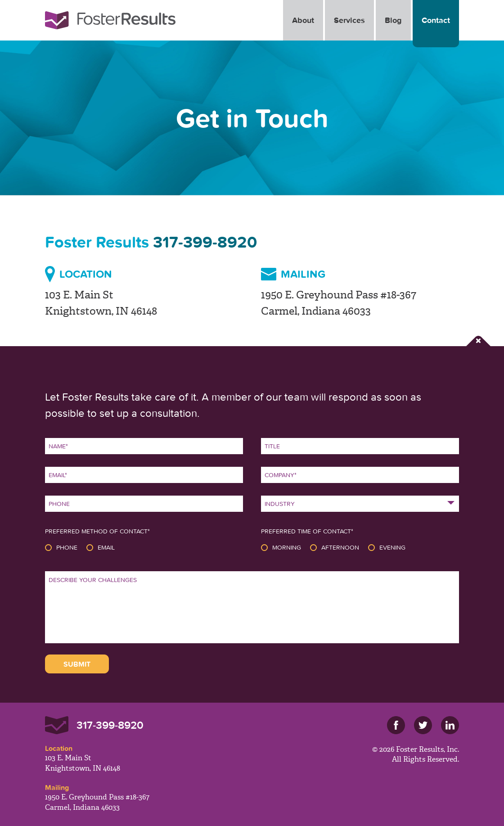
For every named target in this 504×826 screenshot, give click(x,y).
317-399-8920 (205, 242)
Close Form (478, 341)
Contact (436, 20)
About (303, 20)
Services (349, 20)
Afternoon (340, 547)
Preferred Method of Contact (97, 531)
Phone (67, 547)
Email (106, 547)
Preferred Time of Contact (307, 531)
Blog (393, 20)
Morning (287, 547)
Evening (392, 547)
